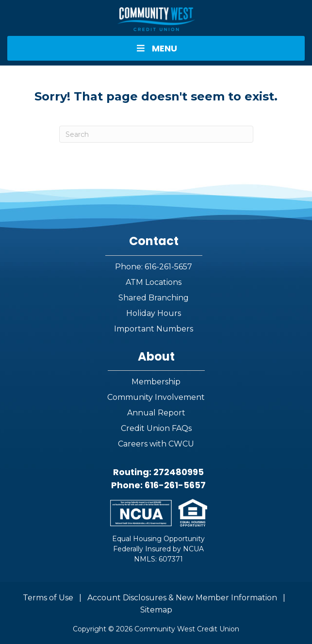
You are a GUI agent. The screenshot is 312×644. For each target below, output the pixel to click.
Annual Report (156, 413)
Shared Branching (154, 298)
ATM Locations (154, 282)
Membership (156, 382)
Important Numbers (154, 329)
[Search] (156, 134)
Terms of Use (48, 598)
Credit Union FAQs (156, 428)
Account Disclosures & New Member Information (182, 598)
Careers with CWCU (156, 444)
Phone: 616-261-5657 (154, 267)
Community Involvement (156, 397)
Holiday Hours (154, 313)
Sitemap (156, 610)
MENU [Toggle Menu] (156, 48)
